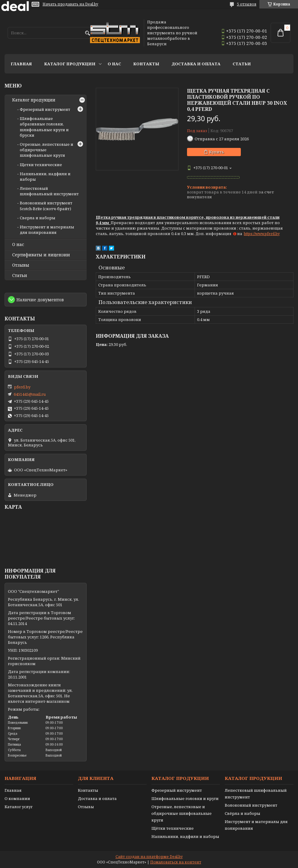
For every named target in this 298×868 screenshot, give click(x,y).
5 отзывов (247, 4)
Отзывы (21, 265)
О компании (17, 798)
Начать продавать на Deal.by (70, 4)
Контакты (146, 64)
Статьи (242, 64)
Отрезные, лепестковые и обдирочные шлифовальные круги (182, 813)
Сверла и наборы (38, 218)
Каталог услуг (19, 807)
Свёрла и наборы (243, 813)
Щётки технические (173, 828)
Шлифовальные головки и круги (185, 798)
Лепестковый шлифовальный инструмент (49, 191)
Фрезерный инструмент (45, 109)
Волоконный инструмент (251, 805)
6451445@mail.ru (30, 394)
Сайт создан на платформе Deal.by (149, 857)
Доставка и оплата (196, 64)
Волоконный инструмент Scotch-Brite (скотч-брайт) (46, 206)
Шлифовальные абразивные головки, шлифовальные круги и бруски (44, 127)
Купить (217, 152)
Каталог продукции (70, 64)
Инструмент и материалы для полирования (47, 230)
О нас (114, 64)
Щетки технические (41, 165)
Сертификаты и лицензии (41, 255)
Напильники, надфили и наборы (185, 836)
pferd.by (22, 387)
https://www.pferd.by (262, 234)
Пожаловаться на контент (176, 862)
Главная (21, 64)
